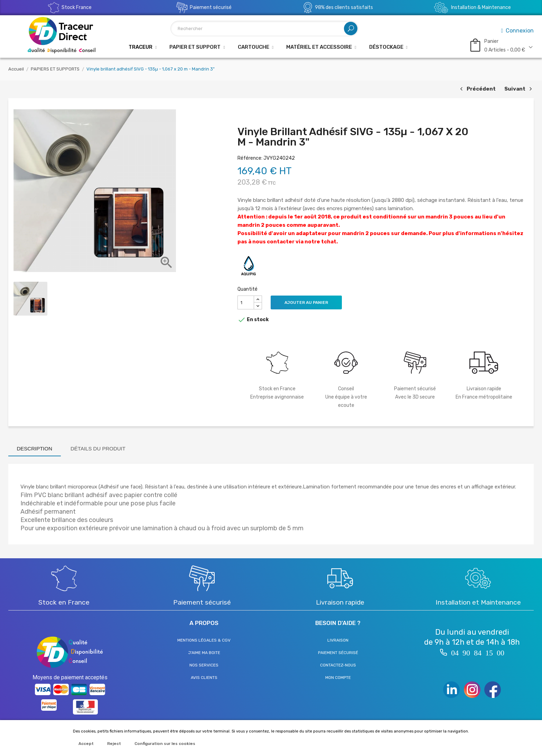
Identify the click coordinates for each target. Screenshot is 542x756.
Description (35, 449)
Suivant (519, 89)
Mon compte (338, 678)
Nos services (204, 665)
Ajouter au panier (306, 302)
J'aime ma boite (204, 653)
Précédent (477, 89)
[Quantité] (246, 302)
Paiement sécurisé (338, 653)
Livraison (338, 640)
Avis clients (204, 678)
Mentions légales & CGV (204, 640)
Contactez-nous (338, 665)
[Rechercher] (264, 29)
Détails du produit (98, 449)
